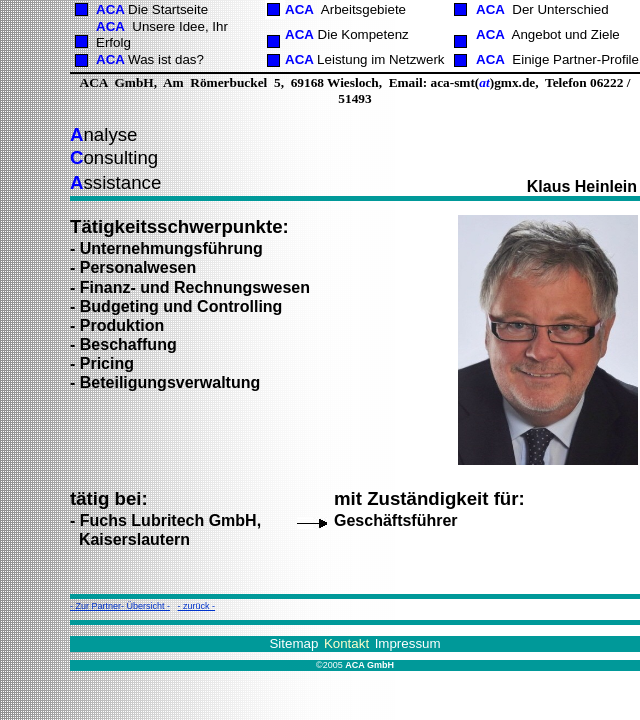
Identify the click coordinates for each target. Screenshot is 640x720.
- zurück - (197, 606)
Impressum (408, 643)
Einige (575, 59)
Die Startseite (168, 9)
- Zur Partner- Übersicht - (120, 606)
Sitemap (293, 643)
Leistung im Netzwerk (380, 59)
